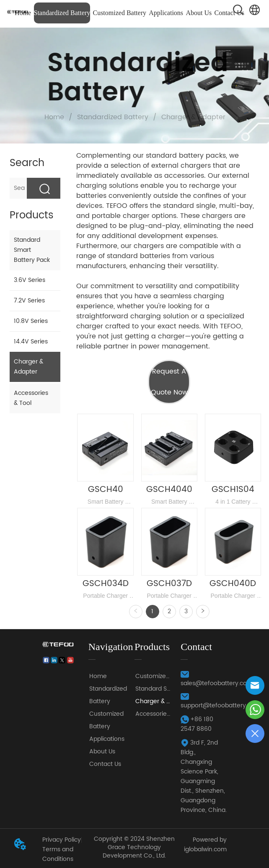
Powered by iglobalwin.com (205, 845)
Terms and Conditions (58, 854)
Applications (166, 13)
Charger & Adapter (192, 117)
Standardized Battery (62, 13)
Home (54, 117)
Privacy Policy (62, 840)
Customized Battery (119, 13)
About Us (199, 13)
